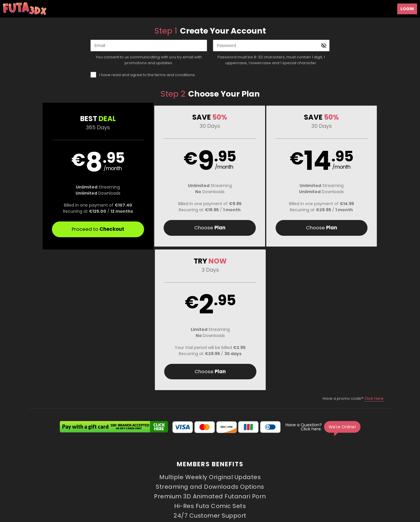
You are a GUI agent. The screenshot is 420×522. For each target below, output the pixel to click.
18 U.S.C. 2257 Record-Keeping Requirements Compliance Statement (290, 470)
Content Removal (343, 485)
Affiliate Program (83, 470)
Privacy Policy (182, 470)
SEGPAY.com (257, 485)
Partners (303, 456)
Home (114, 456)
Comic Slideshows (204, 456)
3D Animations (163, 456)
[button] (73, 176)
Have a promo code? (353, 258)
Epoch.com (91, 485)
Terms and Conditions (144, 470)
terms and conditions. (175, 75)
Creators (239, 456)
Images (263, 456)
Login (407, 9)
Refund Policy (211, 470)
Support (111, 470)
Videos (134, 456)
